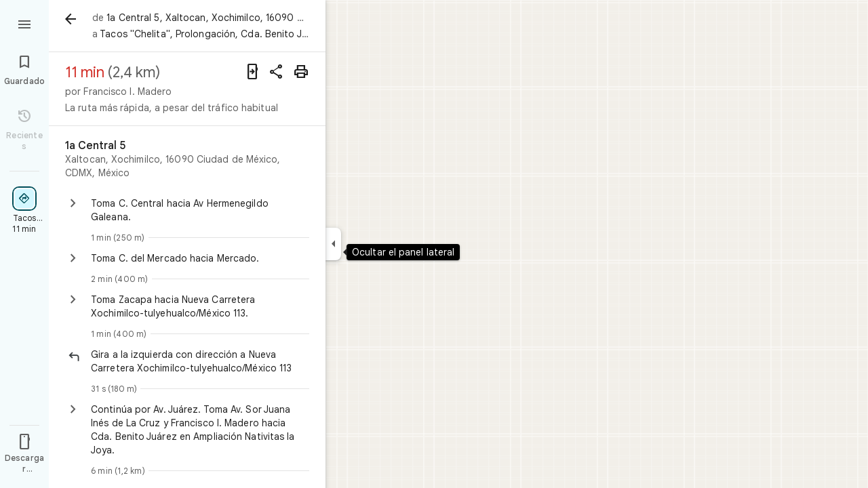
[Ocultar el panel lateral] (333, 244)
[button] (200, 361)
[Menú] (24, 23)
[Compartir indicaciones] (277, 72)
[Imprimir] (301, 72)
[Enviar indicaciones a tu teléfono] (252, 72)
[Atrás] (71, 19)
